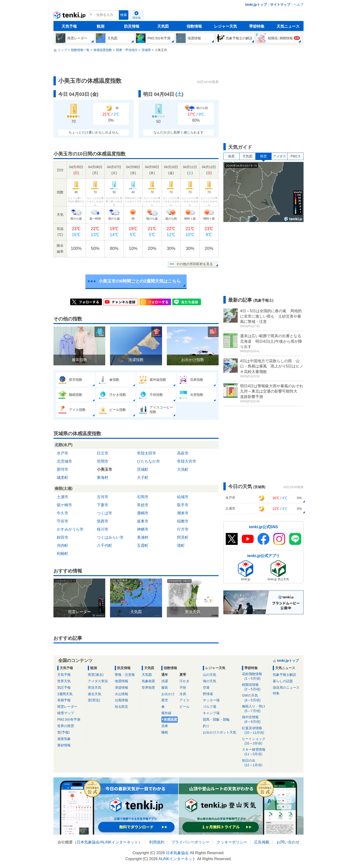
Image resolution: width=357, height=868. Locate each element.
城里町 (63, 478)
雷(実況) (94, 700)
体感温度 (170, 719)
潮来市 (183, 513)
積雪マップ (66, 713)
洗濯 (165, 681)
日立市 (103, 453)
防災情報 (132, 26)
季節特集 (257, 26)
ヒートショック (256, 741)
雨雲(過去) (96, 675)
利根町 (63, 554)
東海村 (103, 478)
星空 (165, 700)
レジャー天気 (226, 26)
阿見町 (183, 537)
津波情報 (121, 687)
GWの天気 (256, 698)
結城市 (183, 497)
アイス (184, 700)
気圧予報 (64, 687)
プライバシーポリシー (190, 842)
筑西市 (103, 521)
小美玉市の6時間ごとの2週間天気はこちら (140, 281)
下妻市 (103, 505)
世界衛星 (148, 687)
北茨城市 (64, 461)
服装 (165, 687)
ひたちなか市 (148, 461)
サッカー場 (211, 700)
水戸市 (63, 453)
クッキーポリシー (232, 842)
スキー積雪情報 (256, 752)
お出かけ (168, 694)
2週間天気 (65, 694)
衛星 (231, 156)
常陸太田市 (147, 453)
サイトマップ (280, 5)
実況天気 (94, 687)
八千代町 (105, 545)
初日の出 (256, 763)
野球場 (208, 694)
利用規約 (157, 842)
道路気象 (64, 739)
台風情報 (121, 700)
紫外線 (166, 713)
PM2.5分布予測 (69, 719)
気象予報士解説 (284, 675)
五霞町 (143, 545)
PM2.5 (295, 156)
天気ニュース (288, 26)
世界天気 (64, 681)
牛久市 (63, 513)
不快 (183, 687)
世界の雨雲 (66, 726)
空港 (206, 687)
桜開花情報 (256, 687)
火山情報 (121, 694)
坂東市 (143, 521)
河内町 (63, 545)
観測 (100, 26)
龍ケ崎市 (64, 505)
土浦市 (63, 497)
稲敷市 (183, 521)
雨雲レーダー (67, 707)
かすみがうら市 (70, 529)
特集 (276, 693)
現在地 (136, 18)
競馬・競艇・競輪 (216, 719)
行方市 (183, 529)
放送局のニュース (286, 687)
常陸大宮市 (187, 461)
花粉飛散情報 (256, 676)
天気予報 (69, 26)
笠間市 (103, 461)
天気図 (163, 26)
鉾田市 (63, 537)
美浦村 (143, 537)
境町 (181, 545)
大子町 (143, 478)
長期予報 (64, 700)
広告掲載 (262, 842)
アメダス (279, 156)
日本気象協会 (88, 842)
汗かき (184, 681)
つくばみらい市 (110, 537)
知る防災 (121, 707)
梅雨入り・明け (256, 709)
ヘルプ (299, 5)
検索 (124, 15)
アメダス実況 (98, 681)
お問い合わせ (288, 842)
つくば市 (105, 513)
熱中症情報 (256, 720)
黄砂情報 (64, 745)
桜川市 (103, 529)
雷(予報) (63, 732)
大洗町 (183, 469)
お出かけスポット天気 (220, 732)
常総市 (143, 505)
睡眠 (165, 732)
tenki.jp (70, 16)
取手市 (183, 505)
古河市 (103, 497)
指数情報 (194, 26)
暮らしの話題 (283, 681)
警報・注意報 (125, 675)
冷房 (183, 694)
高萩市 (183, 453)
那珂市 (63, 469)
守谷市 (63, 521)
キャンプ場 (211, 713)
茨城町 (143, 469)
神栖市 (143, 529)
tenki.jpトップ (256, 5)
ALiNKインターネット (119, 842)
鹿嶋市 (143, 513)
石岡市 (143, 497)
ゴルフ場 (210, 707)
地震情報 (121, 681)
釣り (206, 726)
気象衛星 (148, 681)
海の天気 (210, 681)
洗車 (165, 726)
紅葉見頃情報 (256, 731)
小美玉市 (105, 469)
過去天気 (94, 694)
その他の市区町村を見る (194, 264)
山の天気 (210, 675)
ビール (184, 707)
